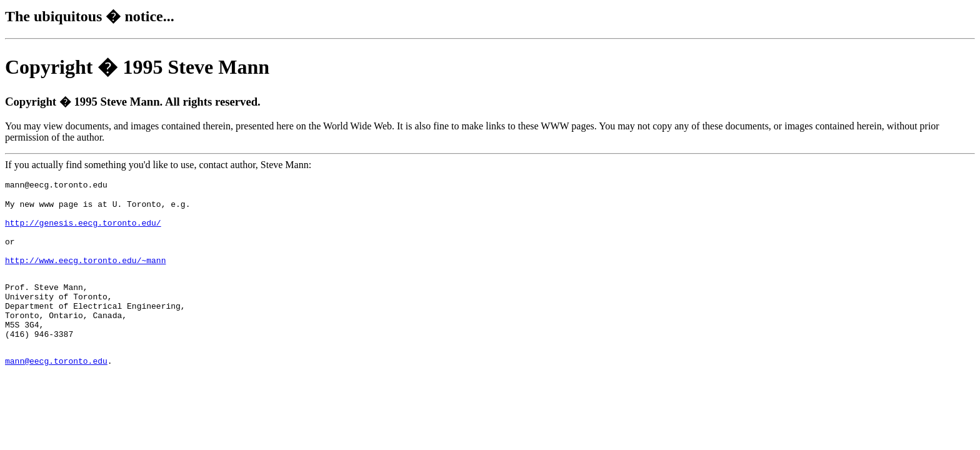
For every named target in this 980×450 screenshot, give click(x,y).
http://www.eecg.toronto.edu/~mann (85, 275)
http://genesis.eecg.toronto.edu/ (83, 230)
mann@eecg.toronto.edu (56, 392)
